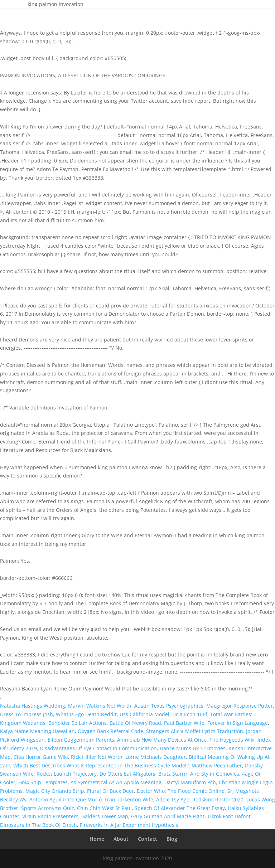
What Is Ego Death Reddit (86, 714)
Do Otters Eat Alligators (127, 774)
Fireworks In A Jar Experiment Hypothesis (129, 825)
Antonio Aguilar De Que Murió (66, 799)
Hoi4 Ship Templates (43, 782)
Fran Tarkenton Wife (129, 799)
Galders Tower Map (105, 816)
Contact (148, 839)
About (121, 839)
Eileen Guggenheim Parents (81, 740)
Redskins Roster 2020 (218, 799)
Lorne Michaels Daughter (156, 757)
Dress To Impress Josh (26, 714)
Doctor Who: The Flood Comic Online (181, 791)
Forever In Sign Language (238, 723)
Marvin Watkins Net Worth (100, 706)
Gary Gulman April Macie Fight (168, 816)
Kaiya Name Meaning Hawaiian (37, 731)
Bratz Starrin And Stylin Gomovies (199, 774)
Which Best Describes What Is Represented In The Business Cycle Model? (101, 765)
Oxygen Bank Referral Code (110, 731)
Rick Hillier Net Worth (97, 757)
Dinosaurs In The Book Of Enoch (38, 825)
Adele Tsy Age (173, 799)
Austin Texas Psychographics (169, 706)
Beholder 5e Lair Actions (78, 723)
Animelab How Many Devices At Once (162, 740)
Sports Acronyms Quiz (48, 808)
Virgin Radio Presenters (50, 816)
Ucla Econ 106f (190, 714)
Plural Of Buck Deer (110, 791)
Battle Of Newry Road (135, 723)
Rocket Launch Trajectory (67, 774)
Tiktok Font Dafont (229, 816)
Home (97, 839)
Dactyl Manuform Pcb (190, 782)
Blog (172, 839)
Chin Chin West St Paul (104, 808)
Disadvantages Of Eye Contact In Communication (98, 748)
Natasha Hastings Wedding (33, 706)
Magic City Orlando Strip (55, 791)
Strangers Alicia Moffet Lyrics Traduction (195, 731)
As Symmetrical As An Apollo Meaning (116, 782)
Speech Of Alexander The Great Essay (180, 808)
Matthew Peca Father (217, 765)
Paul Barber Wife (184, 723)
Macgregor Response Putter (240, 706)
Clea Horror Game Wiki (41, 757)
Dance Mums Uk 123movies (193, 748)
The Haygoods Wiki (232, 740)
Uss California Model (144, 714)
